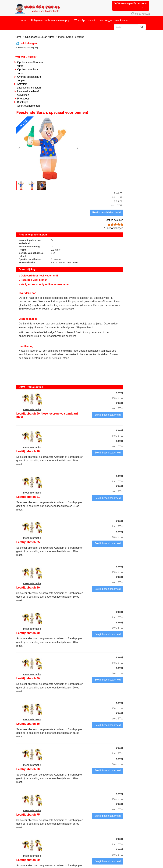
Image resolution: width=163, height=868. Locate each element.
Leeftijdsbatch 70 (87, 544)
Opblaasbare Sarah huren (40, 33)
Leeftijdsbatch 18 (87, 309)
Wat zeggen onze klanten (114, 16)
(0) (125, 3)
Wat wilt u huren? (25, 53)
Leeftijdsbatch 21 (87, 343)
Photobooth (23, 95)
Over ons (57, 807)
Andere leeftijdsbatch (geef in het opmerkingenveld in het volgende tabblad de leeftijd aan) (98, 648)
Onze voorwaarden (97, 807)
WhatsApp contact (85, 16)
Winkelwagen (28, 40)
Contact (56, 811)
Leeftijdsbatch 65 (87, 511)
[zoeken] (142, 23)
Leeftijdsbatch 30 (87, 410)
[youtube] (140, 856)
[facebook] (134, 856)
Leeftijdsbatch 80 (87, 611)
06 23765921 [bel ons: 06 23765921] (27, 817)
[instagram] (145, 856)
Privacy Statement (96, 822)
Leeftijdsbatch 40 (87, 443)
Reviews (91, 818)
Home (23, 16)
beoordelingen (136, 81)
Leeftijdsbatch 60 (87, 477)
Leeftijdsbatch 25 (87, 376)
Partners (56, 814)
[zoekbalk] (126, 23)
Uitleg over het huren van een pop (50, 16)
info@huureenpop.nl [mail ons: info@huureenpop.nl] (31, 822)
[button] (54, 76)
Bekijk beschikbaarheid (134, 65)
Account (144, 3)
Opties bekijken (137, 73)
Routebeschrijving (96, 825)
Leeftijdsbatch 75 (87, 578)
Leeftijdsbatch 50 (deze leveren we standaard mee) (97, 277)
